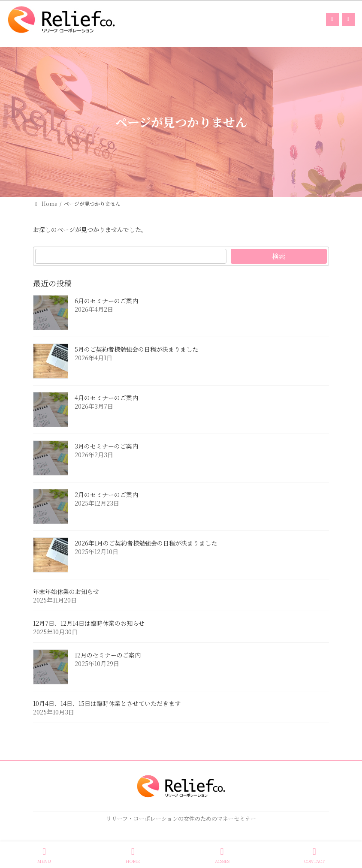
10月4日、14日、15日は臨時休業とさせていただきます (107, 704)
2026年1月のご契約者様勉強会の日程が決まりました (146, 543)
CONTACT (314, 855)
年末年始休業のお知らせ (66, 592)
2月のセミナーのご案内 (106, 495)
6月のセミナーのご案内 (106, 301)
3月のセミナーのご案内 (106, 446)
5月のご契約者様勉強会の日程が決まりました (136, 350)
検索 (279, 256)
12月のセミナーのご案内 (108, 655)
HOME (133, 855)
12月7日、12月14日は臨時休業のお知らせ (89, 624)
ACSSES (222, 855)
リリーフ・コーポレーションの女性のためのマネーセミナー (181, 818)
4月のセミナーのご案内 (106, 398)
